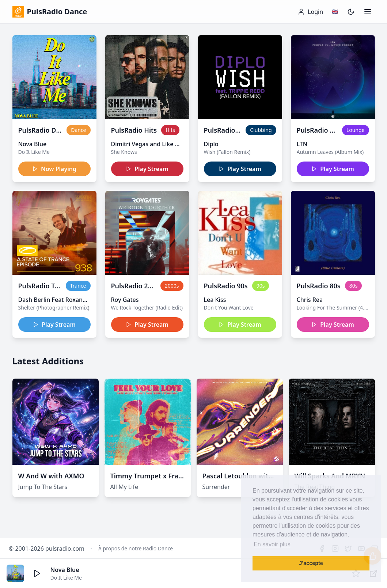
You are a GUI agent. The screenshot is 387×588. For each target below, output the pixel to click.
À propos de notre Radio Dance (136, 548)
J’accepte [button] (311, 563)
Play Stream (147, 169)
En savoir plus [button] (272, 544)
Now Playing (54, 169)
